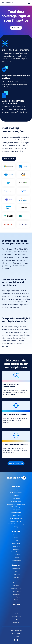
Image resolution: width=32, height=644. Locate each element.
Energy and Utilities (16, 555)
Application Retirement (16, 493)
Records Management (16, 521)
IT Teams (16, 541)
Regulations (16, 586)
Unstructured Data (16, 560)
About (16, 608)
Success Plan (16, 594)
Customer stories (16, 569)
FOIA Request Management (16, 518)
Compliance (16, 496)
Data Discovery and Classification (16, 504)
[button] (29, 3)
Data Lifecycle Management (16, 507)
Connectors (16, 558)
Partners (16, 619)
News (16, 611)
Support (16, 600)
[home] (8, 3)
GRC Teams (16, 535)
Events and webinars (16, 580)
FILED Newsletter (16, 574)
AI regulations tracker (16, 588)
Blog (16, 571)
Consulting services (16, 591)
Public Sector (16, 549)
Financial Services (16, 552)
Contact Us (16, 622)
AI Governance (16, 490)
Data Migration (16, 510)
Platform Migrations (16, 597)
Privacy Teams (16, 543)
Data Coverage (16, 498)
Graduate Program (16, 617)
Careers (16, 614)
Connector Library (16, 501)
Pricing (16, 527)
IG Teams (16, 538)
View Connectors (9, 159)
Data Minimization (16, 513)
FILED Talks (16, 577)
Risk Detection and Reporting (16, 524)
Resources (16, 583)
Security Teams (16, 546)
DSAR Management (16, 515)
